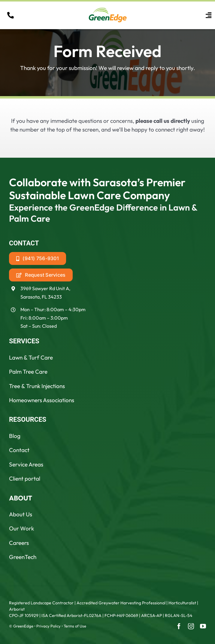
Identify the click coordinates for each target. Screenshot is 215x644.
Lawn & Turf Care (31, 357)
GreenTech (23, 557)
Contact (19, 450)
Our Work (21, 528)
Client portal (25, 478)
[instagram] (191, 626)
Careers (19, 543)
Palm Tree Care (28, 372)
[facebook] (179, 626)
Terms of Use (75, 626)
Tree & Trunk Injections (37, 386)
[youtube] (203, 626)
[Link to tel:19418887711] (11, 15)
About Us (21, 514)
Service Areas (26, 464)
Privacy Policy (48, 626)
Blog (15, 436)
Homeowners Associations (42, 400)
